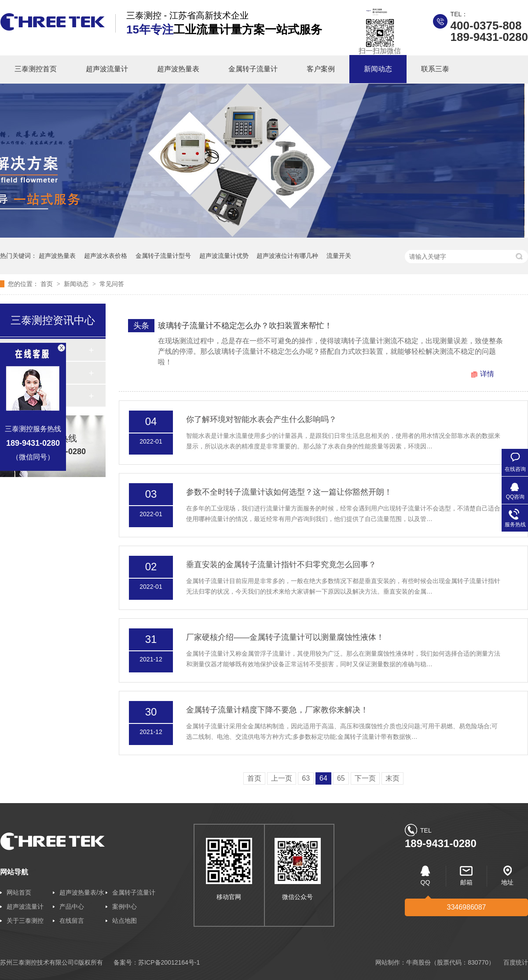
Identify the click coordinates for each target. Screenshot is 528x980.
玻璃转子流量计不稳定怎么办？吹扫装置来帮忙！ (245, 326)
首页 (48, 284)
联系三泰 (435, 69)
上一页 (282, 778)
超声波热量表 (178, 69)
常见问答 (112, 284)
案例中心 (125, 907)
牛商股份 (418, 962)
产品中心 (72, 907)
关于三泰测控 (25, 921)
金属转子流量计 (253, 69)
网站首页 (19, 892)
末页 (392, 778)
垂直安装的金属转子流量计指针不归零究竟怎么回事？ (281, 565)
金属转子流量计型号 (163, 256)
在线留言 (72, 921)
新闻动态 (378, 69)
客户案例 (321, 69)
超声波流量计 (107, 69)
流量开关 (339, 256)
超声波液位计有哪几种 (287, 256)
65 (341, 778)
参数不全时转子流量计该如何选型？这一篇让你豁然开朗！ (289, 492)
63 (306, 778)
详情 (487, 374)
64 (323, 778)
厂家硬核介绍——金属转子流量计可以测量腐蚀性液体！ (285, 637)
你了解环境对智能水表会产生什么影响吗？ (261, 419)
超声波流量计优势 (224, 256)
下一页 (365, 778)
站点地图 (125, 921)
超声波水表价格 (106, 256)
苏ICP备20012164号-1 (169, 962)
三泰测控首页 (36, 69)
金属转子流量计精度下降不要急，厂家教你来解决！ (277, 710)
